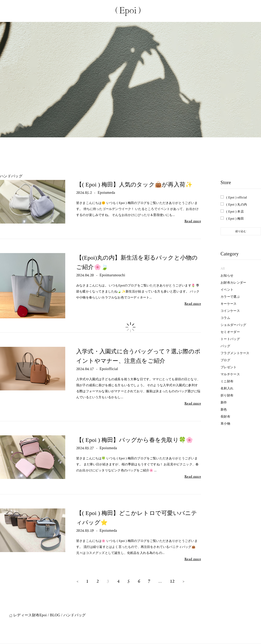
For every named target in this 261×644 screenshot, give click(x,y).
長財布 (225, 417)
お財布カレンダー (233, 283)
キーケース (229, 304)
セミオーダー (230, 332)
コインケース (230, 311)
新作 (224, 402)
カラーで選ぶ (230, 297)
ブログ (225, 360)
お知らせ (227, 276)
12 (172, 581)
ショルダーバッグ (233, 325)
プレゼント (229, 367)
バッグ (225, 346)
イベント (227, 290)
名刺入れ (227, 388)
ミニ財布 (227, 381)
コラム (225, 318)
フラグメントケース (235, 353)
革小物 (225, 424)
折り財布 (227, 395)
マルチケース (230, 374)
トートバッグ (230, 339)
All (223, 268)
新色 (224, 409)
